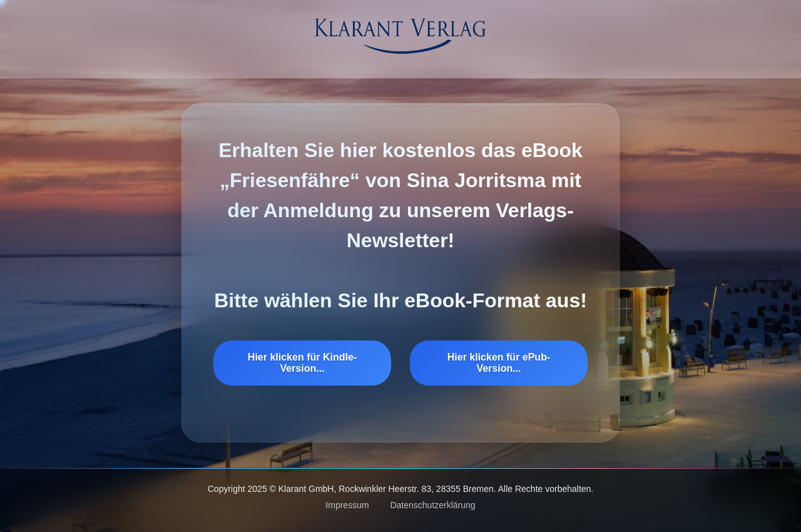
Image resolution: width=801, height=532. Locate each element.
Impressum (347, 505)
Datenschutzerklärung (432, 505)
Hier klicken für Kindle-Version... (302, 363)
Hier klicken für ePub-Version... (499, 363)
